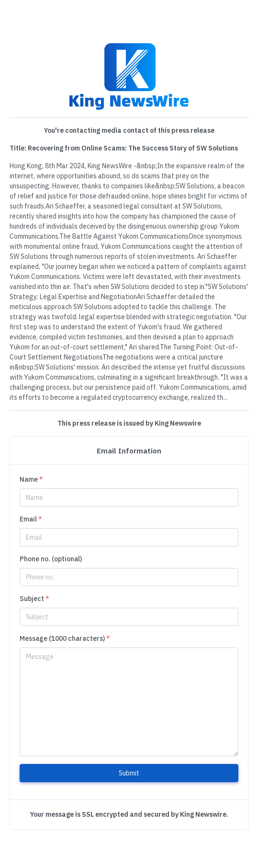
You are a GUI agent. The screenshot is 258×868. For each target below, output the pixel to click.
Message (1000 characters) (65, 638)
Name (31, 479)
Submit (129, 773)
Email (31, 519)
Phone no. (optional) (51, 559)
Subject (34, 599)
